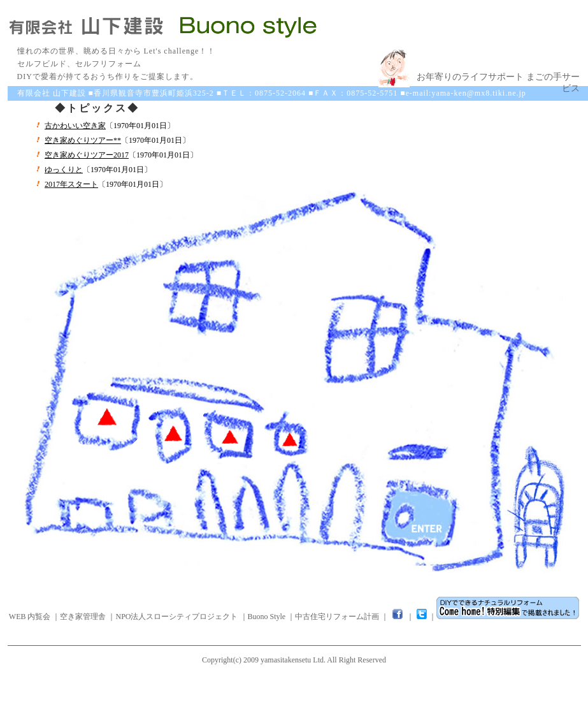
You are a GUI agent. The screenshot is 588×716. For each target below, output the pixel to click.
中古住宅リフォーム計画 (337, 617)
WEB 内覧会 (30, 617)
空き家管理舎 (83, 617)
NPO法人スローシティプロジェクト (176, 617)
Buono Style (267, 617)
